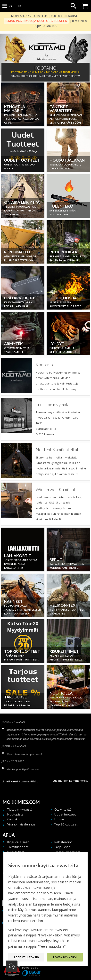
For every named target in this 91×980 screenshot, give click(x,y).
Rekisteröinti (63, 842)
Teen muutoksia (26, 957)
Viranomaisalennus (21, 824)
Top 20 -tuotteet (66, 824)
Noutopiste (15, 814)
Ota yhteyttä (63, 810)
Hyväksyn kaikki (65, 957)
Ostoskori (14, 819)
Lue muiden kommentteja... (71, 781)
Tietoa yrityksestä (20, 810)
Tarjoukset (62, 847)
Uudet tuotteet (65, 814)
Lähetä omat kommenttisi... (20, 781)
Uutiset (60, 819)
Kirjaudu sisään (18, 842)
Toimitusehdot (18, 847)
